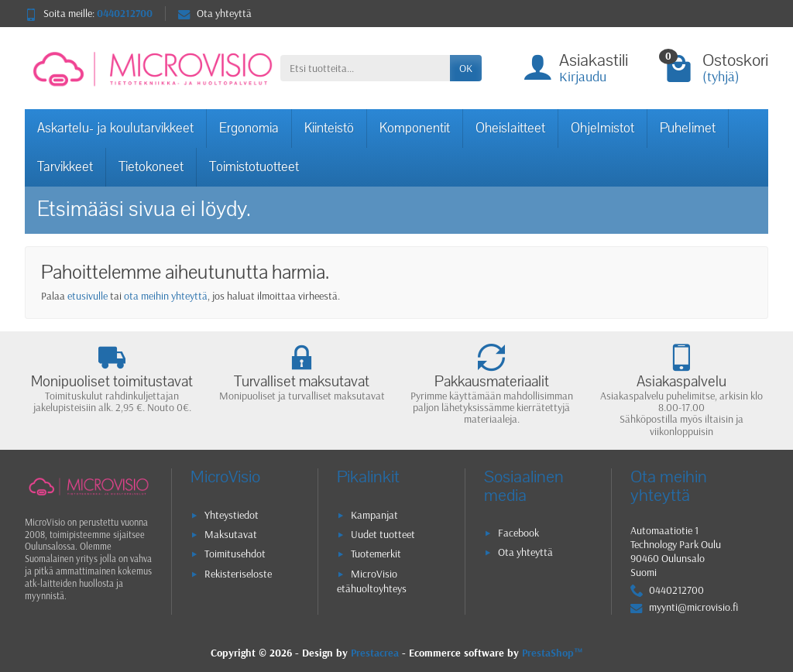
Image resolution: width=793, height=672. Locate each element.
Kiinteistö (329, 128)
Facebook (518, 533)
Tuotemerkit (376, 554)
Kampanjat (374, 515)
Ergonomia (249, 128)
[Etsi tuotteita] (365, 68)
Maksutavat (231, 534)
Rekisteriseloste (238, 574)
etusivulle (88, 296)
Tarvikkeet (65, 167)
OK (466, 68)
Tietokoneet (151, 167)
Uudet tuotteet (383, 534)
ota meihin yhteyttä (166, 296)
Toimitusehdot (235, 554)
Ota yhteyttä (215, 13)
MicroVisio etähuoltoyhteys (372, 581)
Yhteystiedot (232, 515)
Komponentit (415, 128)
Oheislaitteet (510, 128)
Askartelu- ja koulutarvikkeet (115, 128)
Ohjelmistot (602, 128)
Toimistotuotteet (254, 167)
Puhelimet (688, 128)
